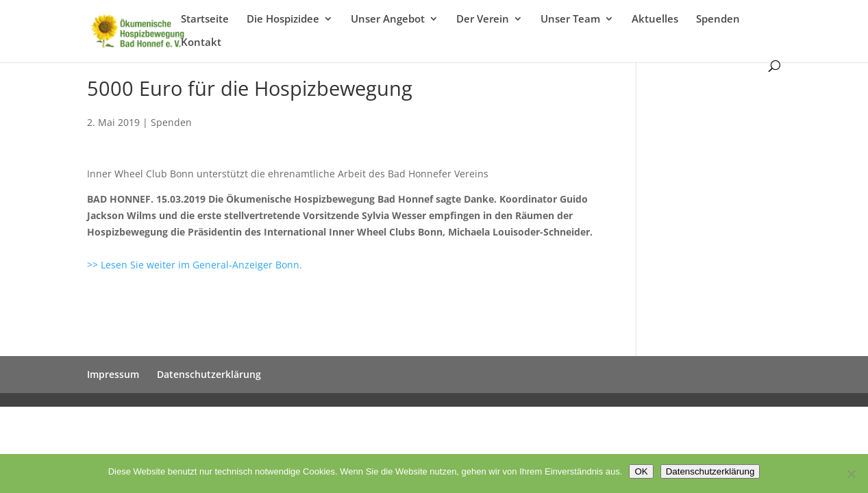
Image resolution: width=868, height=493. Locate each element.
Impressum (113, 374)
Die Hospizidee (283, 20)
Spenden (718, 20)
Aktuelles (655, 20)
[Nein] (851, 474)
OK (641, 471)
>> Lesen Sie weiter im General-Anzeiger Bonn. (195, 265)
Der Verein (483, 20)
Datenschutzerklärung (209, 374)
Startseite (205, 20)
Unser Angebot (388, 20)
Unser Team (570, 20)
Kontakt (201, 43)
